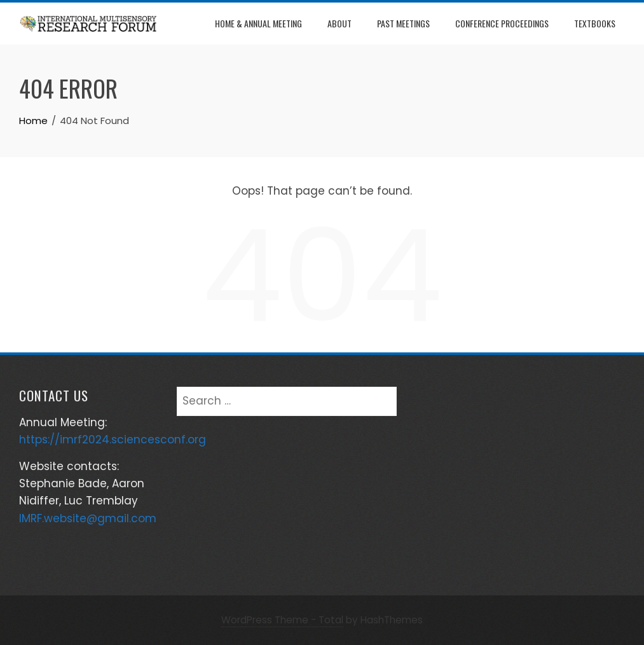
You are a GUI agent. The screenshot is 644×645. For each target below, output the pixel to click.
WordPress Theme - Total (282, 620)
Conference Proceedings (502, 23)
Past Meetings (403, 23)
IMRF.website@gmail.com (88, 518)
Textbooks (595, 23)
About (339, 23)
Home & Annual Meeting (258, 23)
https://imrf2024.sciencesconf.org (113, 440)
